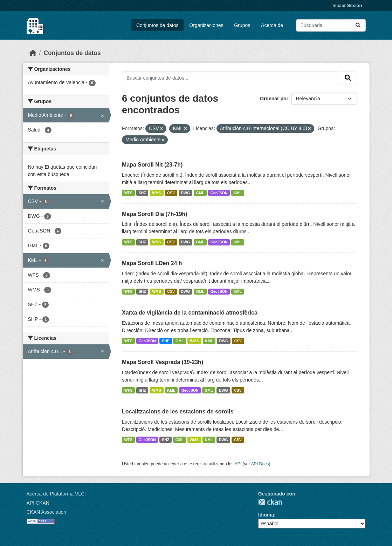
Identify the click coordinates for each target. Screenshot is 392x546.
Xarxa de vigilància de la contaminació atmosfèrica (190, 313)
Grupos (242, 25)
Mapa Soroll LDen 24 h (152, 263)
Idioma (266, 515)
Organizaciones (206, 25)
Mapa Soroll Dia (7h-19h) (155, 214)
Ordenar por (274, 99)
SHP (166, 341)
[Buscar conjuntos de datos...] (331, 25)
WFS (128, 193)
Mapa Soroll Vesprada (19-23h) (163, 362)
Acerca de (272, 25)
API (238, 464)
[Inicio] (33, 53)
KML (238, 193)
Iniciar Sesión (347, 5)
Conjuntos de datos (157, 25)
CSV (171, 193)
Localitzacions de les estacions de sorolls (178, 412)
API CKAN (38, 503)
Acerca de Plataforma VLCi (56, 494)
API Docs (260, 464)
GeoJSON (219, 193)
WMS (157, 193)
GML (200, 193)
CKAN (270, 502)
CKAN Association (47, 512)
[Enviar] (358, 25)
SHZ (142, 193)
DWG (185, 193)
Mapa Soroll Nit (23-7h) (152, 165)
